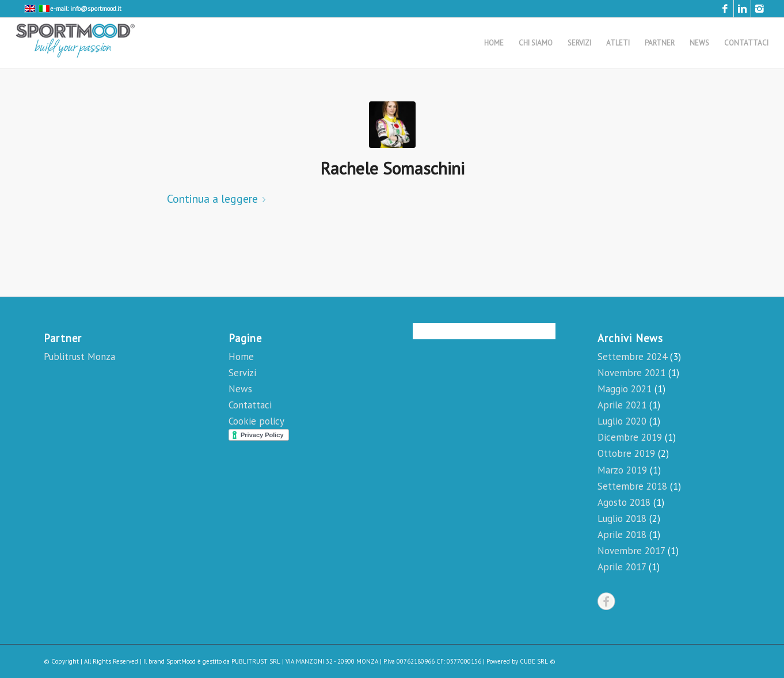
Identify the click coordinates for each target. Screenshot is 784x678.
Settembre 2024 (632, 357)
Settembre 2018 (632, 486)
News (240, 389)
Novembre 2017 (631, 551)
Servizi (242, 373)
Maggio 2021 (625, 389)
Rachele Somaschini (392, 168)
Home (241, 357)
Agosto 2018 (624, 502)
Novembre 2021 (631, 373)
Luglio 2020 (622, 421)
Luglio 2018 (622, 518)
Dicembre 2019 (630, 437)
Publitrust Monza (79, 357)
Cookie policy (256, 421)
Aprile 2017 (622, 567)
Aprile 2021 (622, 405)
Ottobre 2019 (626, 453)
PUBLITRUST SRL (256, 661)
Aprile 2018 (622, 535)
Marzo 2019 (622, 470)
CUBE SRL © (538, 661)
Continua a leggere (218, 198)
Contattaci (250, 405)
